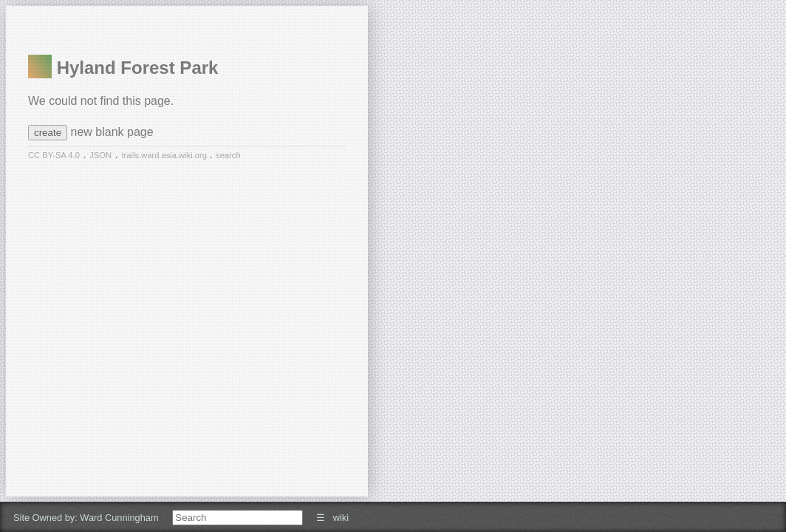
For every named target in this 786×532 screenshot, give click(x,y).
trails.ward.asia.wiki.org (165, 155)
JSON (100, 155)
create (48, 133)
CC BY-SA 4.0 (54, 155)
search (228, 155)
